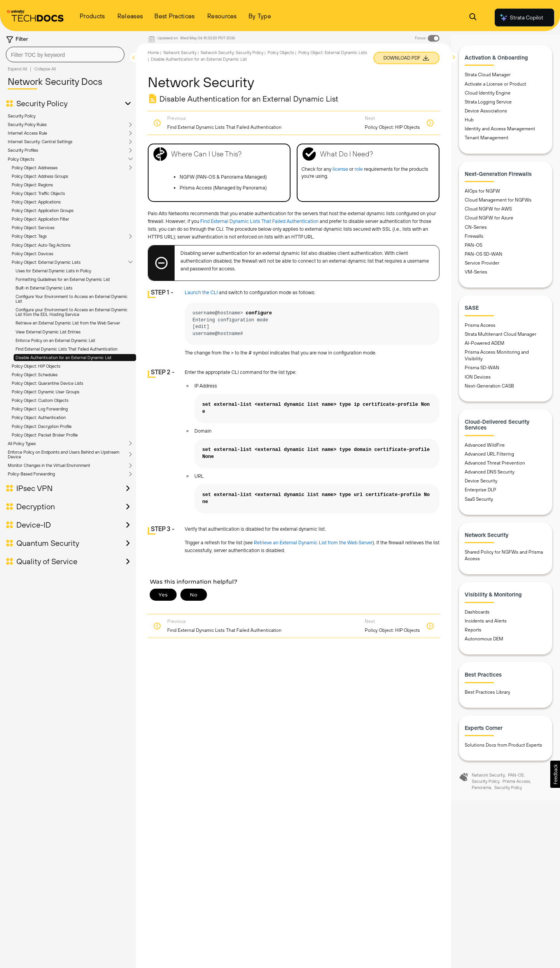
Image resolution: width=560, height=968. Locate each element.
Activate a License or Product (495, 86)
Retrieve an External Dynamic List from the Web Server (68, 323)
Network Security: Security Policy (232, 53)
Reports (473, 631)
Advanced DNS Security (490, 473)
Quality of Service (47, 561)
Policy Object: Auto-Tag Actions (41, 245)
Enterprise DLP (480, 491)
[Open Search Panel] (473, 18)
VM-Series (476, 274)
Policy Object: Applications (36, 202)
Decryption (36, 507)
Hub (469, 121)
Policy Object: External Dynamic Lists (46, 262)
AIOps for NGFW (482, 193)
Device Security (481, 482)
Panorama (481, 789)
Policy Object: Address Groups (40, 176)
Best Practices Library (487, 694)
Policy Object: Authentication (39, 417)
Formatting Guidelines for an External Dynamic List (63, 279)
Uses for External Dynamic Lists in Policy (53, 271)
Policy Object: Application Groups (43, 210)
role (359, 169)
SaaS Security (479, 500)
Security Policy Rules (27, 125)
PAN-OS (473, 247)
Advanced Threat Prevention (495, 465)
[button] (555, 774)
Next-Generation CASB (489, 388)
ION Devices (478, 379)
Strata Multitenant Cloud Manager (500, 336)
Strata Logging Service (488, 103)
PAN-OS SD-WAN (484, 256)
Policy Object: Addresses (35, 168)
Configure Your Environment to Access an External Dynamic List (72, 299)
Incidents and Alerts (486, 623)
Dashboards (477, 614)
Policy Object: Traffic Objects (38, 193)
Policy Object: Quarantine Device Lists (47, 383)
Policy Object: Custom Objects (40, 400)
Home (153, 53)
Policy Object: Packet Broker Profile (45, 435)
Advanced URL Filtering (489, 456)
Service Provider (482, 265)
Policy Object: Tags (29, 236)
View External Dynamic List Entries (48, 332)
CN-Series (476, 228)
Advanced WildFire (485, 447)
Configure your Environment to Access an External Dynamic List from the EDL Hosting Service (72, 312)
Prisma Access (480, 327)
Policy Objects (21, 159)
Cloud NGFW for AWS (488, 210)
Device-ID (34, 525)
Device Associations (486, 112)
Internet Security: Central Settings (40, 142)
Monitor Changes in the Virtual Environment (49, 465)
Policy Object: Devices (32, 254)
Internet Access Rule (27, 133)
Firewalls (474, 238)
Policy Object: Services (33, 228)
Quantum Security (48, 543)
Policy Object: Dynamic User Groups (45, 392)
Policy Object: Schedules (35, 375)
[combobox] (65, 54)
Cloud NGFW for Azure (489, 219)
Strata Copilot (521, 18)
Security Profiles (23, 150)
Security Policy (42, 103)
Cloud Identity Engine (488, 95)
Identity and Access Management (500, 130)
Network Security (180, 53)
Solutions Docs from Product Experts (503, 747)
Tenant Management (486, 139)
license (340, 169)
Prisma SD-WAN (482, 369)
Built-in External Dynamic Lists (44, 288)
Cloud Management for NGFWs (498, 202)
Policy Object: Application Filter (40, 219)
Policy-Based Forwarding (31, 474)
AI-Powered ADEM (485, 345)
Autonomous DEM (484, 640)
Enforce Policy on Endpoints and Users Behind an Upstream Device (64, 454)
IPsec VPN (34, 488)
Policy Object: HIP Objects (36, 366)
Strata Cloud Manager (488, 76)
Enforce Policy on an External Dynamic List (55, 340)
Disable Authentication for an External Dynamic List (64, 358)
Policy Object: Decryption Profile (42, 426)
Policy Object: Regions (32, 185)
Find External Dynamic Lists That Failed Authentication (66, 349)
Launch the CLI (201, 292)
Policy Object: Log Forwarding (40, 409)
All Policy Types (22, 444)
